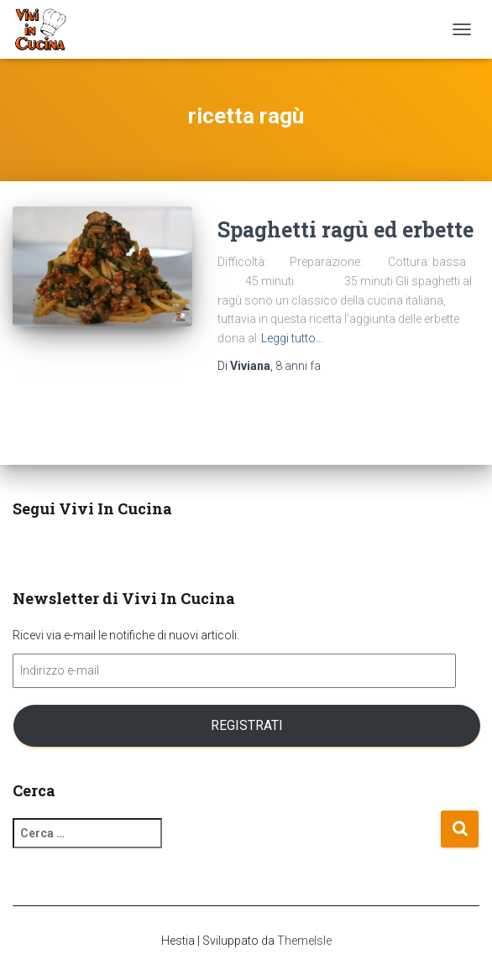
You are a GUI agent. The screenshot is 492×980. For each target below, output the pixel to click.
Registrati (247, 725)
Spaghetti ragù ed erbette (345, 229)
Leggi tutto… (292, 338)
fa (298, 366)
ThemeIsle (304, 941)
